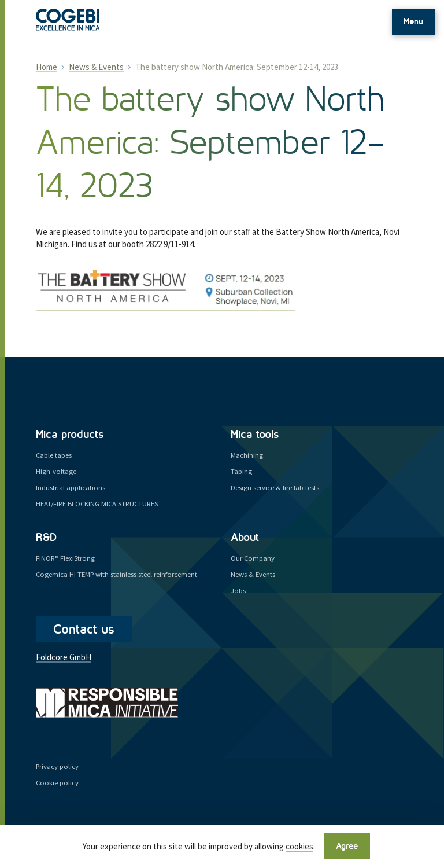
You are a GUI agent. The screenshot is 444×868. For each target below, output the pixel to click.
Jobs (238, 590)
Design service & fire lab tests (275, 487)
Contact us (84, 629)
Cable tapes (54, 455)
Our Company (253, 558)
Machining (247, 455)
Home (47, 67)
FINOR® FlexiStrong (65, 558)
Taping (241, 471)
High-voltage (56, 471)
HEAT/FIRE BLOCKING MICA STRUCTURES (97, 503)
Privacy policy (57, 766)
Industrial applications (71, 487)
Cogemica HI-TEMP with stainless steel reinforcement (116, 574)
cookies (299, 847)
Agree (347, 846)
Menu (413, 21)
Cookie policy (57, 782)
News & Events (96, 67)
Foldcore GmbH (64, 657)
